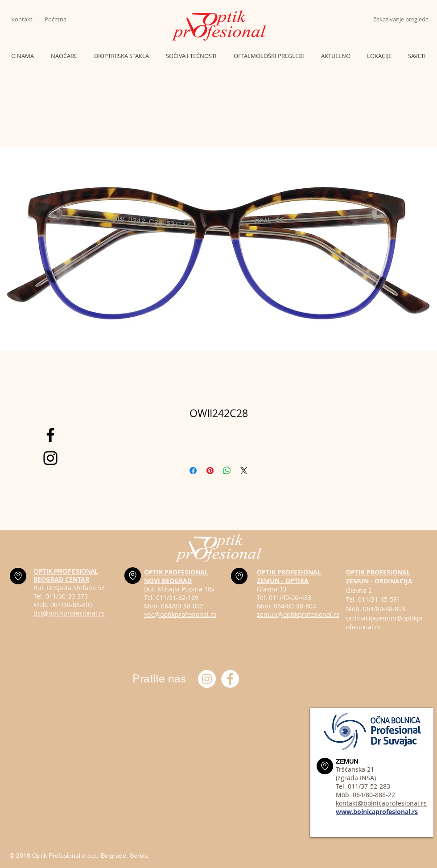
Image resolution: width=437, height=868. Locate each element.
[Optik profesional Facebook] (230, 679)
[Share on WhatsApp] (227, 471)
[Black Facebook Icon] (50, 435)
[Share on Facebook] (193, 471)
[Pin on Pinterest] (210, 471)
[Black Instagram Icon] (50, 458)
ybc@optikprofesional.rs (180, 614)
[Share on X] (244, 471)
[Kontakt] (28, 19)
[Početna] (61, 19)
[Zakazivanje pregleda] (401, 19)
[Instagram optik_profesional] (207, 679)
